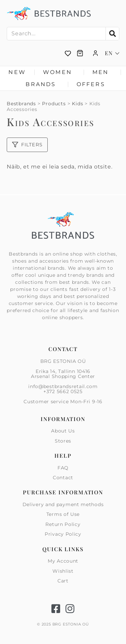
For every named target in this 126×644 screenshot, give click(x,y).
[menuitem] (112, 53)
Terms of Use (63, 514)
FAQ (63, 468)
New (17, 72)
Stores (63, 441)
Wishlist (63, 571)
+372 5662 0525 (63, 391)
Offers (91, 84)
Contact (63, 478)
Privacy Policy (63, 534)
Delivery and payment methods (63, 505)
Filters (27, 145)
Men (102, 72)
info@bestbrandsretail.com (63, 386)
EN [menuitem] (109, 53)
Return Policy (63, 524)
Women (59, 72)
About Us (63, 431)
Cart (63, 581)
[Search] (112, 34)
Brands (42, 84)
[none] (112, 53)
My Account (63, 561)
